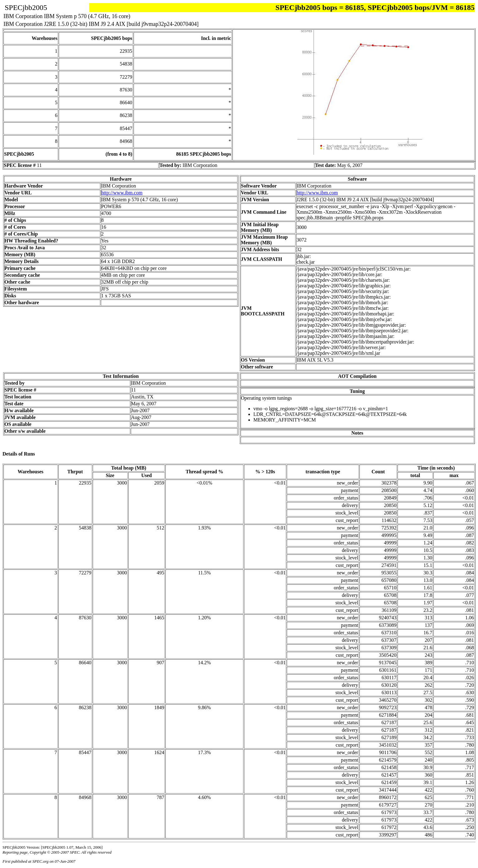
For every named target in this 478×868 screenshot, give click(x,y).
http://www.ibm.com (122, 193)
